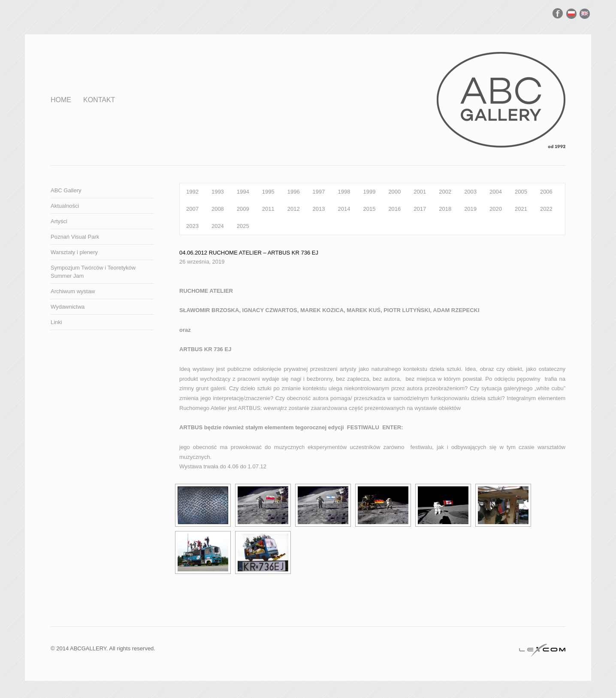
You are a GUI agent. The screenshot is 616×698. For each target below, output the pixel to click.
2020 (496, 209)
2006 (546, 192)
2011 (268, 209)
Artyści (59, 221)
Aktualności (65, 206)
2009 (243, 209)
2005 (521, 192)
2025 (243, 226)
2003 (470, 192)
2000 (394, 192)
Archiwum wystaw (73, 291)
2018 (445, 209)
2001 (420, 192)
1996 (294, 192)
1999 (369, 192)
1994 (243, 192)
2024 (218, 226)
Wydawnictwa (68, 307)
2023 (192, 226)
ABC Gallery (66, 190)
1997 (319, 192)
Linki (56, 322)
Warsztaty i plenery (74, 252)
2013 (319, 209)
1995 (268, 192)
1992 (192, 192)
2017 (420, 209)
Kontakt (99, 100)
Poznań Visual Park (75, 237)
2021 (521, 209)
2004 (496, 192)
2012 (294, 209)
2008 (218, 209)
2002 (445, 192)
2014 (344, 209)
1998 (344, 192)
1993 (218, 192)
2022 (546, 209)
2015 (369, 209)
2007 (192, 209)
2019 (470, 209)
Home (61, 100)
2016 (394, 209)
